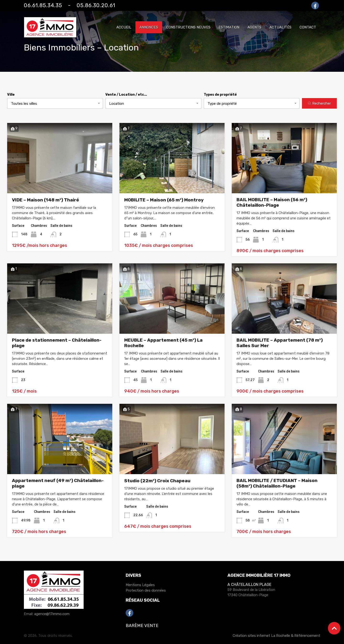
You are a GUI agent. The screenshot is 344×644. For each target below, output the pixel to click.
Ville (11, 95)
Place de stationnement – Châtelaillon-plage (57, 343)
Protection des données (146, 590)
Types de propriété (220, 95)
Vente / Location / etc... (126, 95)
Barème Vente (142, 626)
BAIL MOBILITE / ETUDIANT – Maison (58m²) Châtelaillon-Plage (277, 483)
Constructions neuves (188, 27)
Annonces (149, 27)
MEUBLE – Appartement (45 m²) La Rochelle (163, 343)
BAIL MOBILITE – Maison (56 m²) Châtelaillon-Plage (272, 202)
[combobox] (55, 103)
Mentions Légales (140, 585)
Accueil (124, 27)
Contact (308, 27)
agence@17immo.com (52, 614)
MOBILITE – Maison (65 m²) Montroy (164, 200)
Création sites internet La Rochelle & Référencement (276, 636)
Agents (254, 27)
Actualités (280, 27)
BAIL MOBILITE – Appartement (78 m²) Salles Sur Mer (280, 343)
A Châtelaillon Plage (249, 585)
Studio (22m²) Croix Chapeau (157, 481)
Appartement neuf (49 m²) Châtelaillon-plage (58, 483)
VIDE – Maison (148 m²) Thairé (46, 200)
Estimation (229, 27)
